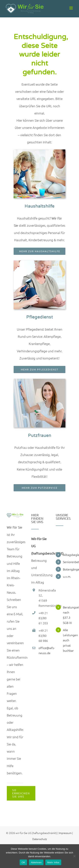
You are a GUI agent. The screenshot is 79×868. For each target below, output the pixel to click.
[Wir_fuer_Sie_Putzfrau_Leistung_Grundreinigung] (39, 380)
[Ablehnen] (74, 856)
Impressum (65, 833)
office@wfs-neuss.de (43, 650)
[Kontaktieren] (21, 793)
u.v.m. (67, 576)
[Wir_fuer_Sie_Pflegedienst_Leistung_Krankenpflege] (39, 262)
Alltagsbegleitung (68, 555)
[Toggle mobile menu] (71, 8)
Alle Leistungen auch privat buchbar (68, 640)
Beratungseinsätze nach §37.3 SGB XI (68, 615)
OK (23, 862)
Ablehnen (36, 862)
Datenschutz (40, 839)
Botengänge (68, 569)
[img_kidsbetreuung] (39, 151)
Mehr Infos (53, 862)
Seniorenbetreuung (68, 562)
